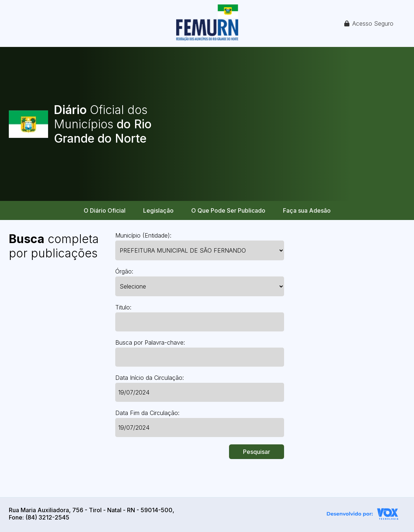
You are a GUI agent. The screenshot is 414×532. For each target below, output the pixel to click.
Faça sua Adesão (307, 210)
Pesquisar (257, 452)
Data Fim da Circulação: (147, 413)
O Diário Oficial (105, 210)
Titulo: (123, 307)
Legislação (158, 210)
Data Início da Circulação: (150, 378)
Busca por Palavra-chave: (150, 342)
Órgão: (124, 271)
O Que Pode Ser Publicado (228, 210)
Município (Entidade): (143, 235)
